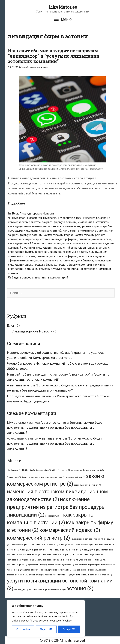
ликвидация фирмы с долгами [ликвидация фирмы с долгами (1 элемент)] (97, 550)
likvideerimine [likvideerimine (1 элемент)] (43, 470)
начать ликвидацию (92, 256)
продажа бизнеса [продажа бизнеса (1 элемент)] (37, 565)
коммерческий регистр (90, 235)
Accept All (69, 629)
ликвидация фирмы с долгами (70, 252)
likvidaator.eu (34, 218)
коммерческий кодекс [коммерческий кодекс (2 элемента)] (70, 530)
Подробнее (17, 203)
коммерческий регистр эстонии (29, 239)
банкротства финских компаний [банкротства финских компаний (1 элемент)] (88, 470)
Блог (15, 214)
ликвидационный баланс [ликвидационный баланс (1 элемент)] (45, 545)
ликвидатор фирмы (64, 239)
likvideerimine (66, 218)
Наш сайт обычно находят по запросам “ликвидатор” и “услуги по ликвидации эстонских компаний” (54, 56)
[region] (46, 619)
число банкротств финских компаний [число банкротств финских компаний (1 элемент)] (47, 590)
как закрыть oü (51, 231)
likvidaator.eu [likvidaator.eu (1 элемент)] (14, 470)
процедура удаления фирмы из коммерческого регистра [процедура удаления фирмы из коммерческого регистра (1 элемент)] (41, 570)
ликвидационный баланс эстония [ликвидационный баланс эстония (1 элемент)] (76, 545)
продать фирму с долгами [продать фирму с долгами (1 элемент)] (61, 565)
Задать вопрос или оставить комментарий (40, 278)
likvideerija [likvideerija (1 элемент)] (29, 470)
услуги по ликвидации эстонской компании (82, 269)
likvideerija (50, 218)
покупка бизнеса (82, 260)
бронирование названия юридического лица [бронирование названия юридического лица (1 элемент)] (43, 477)
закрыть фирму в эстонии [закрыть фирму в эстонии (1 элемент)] (88, 485)
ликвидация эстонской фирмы (57, 256)
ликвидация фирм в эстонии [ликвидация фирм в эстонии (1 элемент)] (35, 550)
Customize (23, 629)
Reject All (46, 629)
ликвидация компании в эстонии (75, 243)
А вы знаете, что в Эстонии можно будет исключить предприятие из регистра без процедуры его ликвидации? (55, 428)
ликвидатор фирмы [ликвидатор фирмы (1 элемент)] (21, 545)
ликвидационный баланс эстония (30, 243)
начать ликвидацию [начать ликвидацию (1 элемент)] (84, 555)
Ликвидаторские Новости (37, 214)
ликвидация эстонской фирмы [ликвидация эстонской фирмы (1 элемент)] (57, 555)
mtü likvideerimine (88, 218)
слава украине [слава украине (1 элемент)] (78, 570)
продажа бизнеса (45, 265)
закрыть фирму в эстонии (59, 222)
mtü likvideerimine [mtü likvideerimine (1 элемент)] (61, 470)
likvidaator (18, 218)
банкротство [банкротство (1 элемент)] (14, 477)
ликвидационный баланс (95, 239)
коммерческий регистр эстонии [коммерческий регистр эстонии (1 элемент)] (87, 539)
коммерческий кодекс (59, 235)
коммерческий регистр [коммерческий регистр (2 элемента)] (39, 538)
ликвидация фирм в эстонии (90, 248)
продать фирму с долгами (75, 265)
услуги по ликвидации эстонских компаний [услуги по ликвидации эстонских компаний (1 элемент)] (91, 575)
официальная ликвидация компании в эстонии (39, 260)
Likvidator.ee (63, 7)
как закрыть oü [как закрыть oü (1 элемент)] (54, 516)
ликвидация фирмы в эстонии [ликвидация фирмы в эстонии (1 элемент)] (66, 550)
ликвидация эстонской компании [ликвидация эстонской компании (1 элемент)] (24, 555)
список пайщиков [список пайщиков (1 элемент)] (96, 570)
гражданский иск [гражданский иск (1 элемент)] (76, 477)
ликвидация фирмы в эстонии (28, 252)
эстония (13, 273)
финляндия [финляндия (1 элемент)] (21, 590)
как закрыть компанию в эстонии (85, 231)
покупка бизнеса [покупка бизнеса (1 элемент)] (85, 560)
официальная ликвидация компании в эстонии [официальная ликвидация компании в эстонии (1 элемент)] (52, 560)
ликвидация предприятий (53, 248)
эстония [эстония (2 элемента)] (80, 588)
